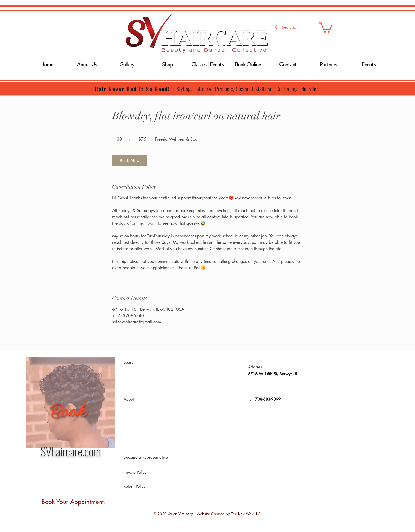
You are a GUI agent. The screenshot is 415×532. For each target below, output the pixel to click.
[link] (130, 161)
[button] (326, 27)
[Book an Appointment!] (40, 19)
